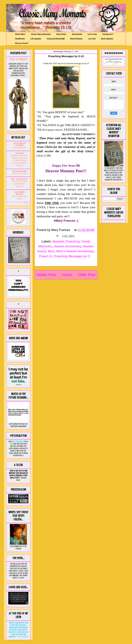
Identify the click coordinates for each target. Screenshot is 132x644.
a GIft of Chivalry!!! (18, 59)
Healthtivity (20, 39)
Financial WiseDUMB (56, 39)
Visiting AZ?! (108, 34)
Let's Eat (92, 39)
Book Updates (107, 39)
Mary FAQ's (61, 34)
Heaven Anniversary (67, 246)
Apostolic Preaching (66, 241)
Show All (26, 203)
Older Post (87, 275)
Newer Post (46, 275)
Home (67, 275)
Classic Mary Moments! (41, 34)
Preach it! (45, 256)
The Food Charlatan (19, 171)
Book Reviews (76, 39)
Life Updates (36, 39)
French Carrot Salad (19, 174)
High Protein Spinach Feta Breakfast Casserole (19, 184)
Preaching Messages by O (72, 256)
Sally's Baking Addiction (20, 193)
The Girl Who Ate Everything (20, 144)
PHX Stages (20, 153)
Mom (51, 251)
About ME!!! (20, 34)
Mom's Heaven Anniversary (75, 251)
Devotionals (77, 34)
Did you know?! (22, 43)
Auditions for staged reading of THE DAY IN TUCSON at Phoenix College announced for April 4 (19, 161)
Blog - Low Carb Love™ (19, 179)
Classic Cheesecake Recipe (20, 198)
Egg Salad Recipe (19, 148)
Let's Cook (92, 34)
